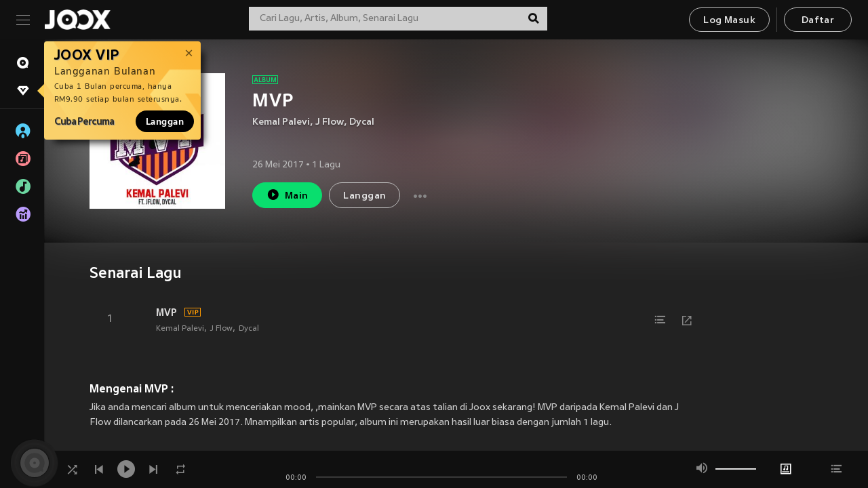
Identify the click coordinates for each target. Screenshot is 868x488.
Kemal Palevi (281, 122)
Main (287, 195)
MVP (166, 312)
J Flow (330, 122)
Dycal (362, 122)
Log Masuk (729, 21)
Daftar (818, 21)
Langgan (165, 121)
